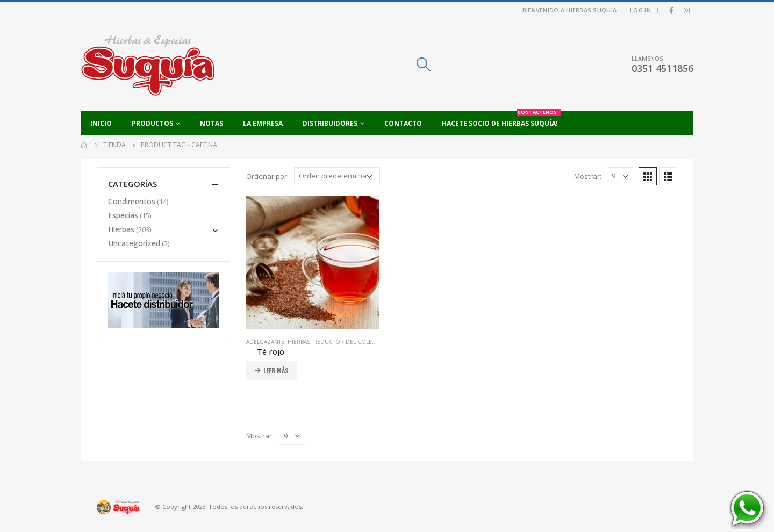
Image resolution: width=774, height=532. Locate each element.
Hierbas (299, 342)
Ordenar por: (267, 176)
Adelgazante (265, 342)
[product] (313, 263)
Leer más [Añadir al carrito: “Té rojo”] (276, 371)
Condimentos (132, 201)
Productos (152, 123)
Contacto (403, 123)
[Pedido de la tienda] (337, 176)
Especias (123, 215)
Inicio (101, 123)
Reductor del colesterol (353, 342)
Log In (640, 10)
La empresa (263, 123)
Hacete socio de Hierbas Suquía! (501, 120)
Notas (212, 123)
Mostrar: (588, 176)
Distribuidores (330, 123)
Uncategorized (134, 243)
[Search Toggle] (423, 64)
